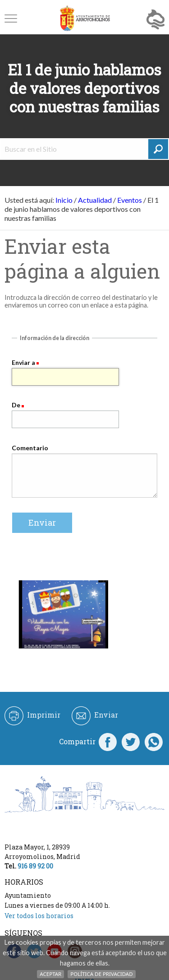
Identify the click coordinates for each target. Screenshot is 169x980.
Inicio (64, 200)
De (16, 405)
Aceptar (50, 974)
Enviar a (23, 362)
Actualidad (95, 200)
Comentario (30, 448)
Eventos (130, 200)
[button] (11, 18)
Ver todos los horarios (39, 916)
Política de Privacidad (101, 974)
